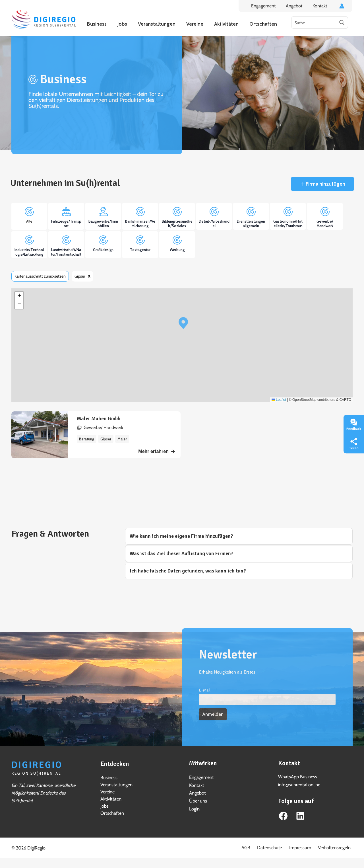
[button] (183, 323)
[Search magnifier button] (342, 22)
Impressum (305, 846)
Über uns (198, 800)
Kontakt (320, 6)
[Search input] (314, 22)
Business (109, 777)
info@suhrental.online (299, 784)
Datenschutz (277, 846)
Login (194, 808)
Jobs (105, 805)
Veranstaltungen (116, 784)
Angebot (296, 6)
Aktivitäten (110, 798)
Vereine (107, 791)
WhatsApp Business (297, 777)
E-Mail (205, 690)
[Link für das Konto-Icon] (342, 6)
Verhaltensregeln (336, 846)
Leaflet (279, 400)
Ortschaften (112, 811)
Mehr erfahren (157, 451)
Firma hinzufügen (325, 184)
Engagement (266, 6)
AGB (256, 846)
